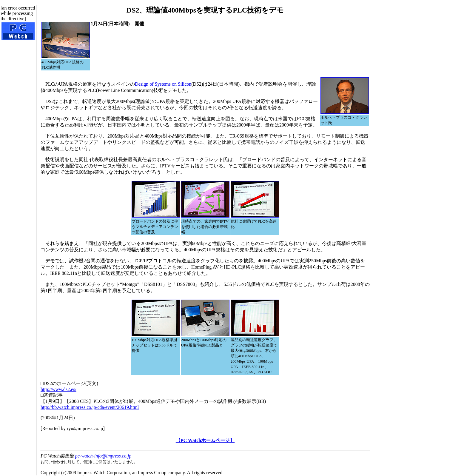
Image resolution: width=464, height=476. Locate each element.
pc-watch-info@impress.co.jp (103, 456)
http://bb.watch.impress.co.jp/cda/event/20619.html (90, 407)
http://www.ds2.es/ (58, 389)
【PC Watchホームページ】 (205, 440)
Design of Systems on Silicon (163, 84)
